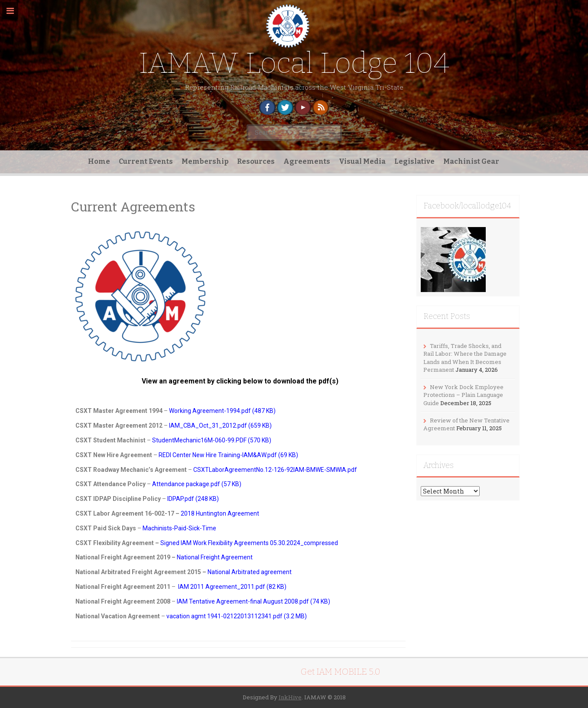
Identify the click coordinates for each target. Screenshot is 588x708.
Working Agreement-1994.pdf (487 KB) (222, 411)
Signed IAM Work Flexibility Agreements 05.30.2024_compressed (249, 543)
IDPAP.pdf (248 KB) (194, 499)
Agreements (307, 161)
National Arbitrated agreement (250, 572)
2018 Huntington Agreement (220, 513)
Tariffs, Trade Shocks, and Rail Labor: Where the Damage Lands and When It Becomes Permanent (465, 358)
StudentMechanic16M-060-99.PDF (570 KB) (212, 440)
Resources (256, 161)
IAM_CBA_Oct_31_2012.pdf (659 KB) (220, 425)
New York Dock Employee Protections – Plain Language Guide (463, 395)
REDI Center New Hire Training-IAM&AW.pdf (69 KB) (228, 455)
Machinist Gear (471, 161)
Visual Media (362, 161)
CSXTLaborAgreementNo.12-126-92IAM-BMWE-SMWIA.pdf (275, 470)
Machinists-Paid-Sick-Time (179, 528)
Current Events (146, 161)
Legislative (414, 161)
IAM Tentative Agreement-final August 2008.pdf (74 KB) (253, 601)
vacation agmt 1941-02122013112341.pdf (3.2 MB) (237, 616)
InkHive (290, 697)
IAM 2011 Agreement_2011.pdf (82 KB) (232, 587)
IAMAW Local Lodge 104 (294, 63)
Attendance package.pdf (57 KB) (197, 484)
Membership (205, 161)
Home (99, 161)
